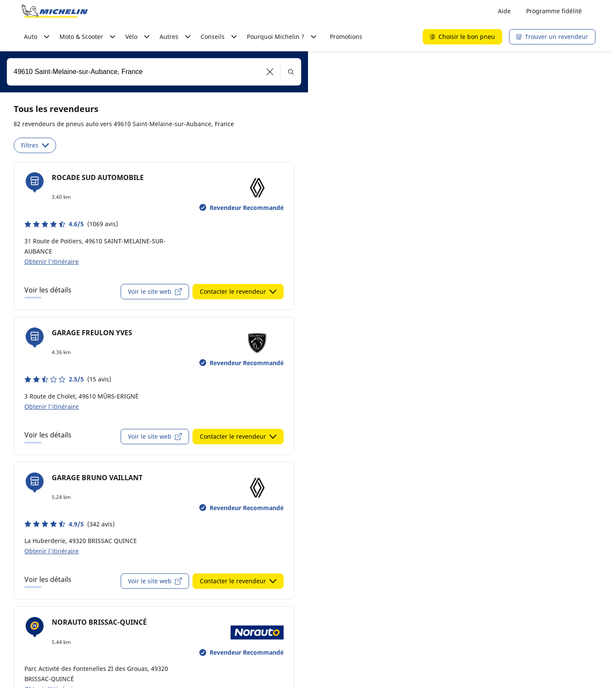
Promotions (346, 37)
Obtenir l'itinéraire (52, 261)
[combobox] (154, 72)
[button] (270, 72)
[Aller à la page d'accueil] (55, 11)
